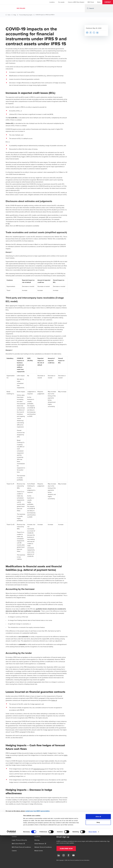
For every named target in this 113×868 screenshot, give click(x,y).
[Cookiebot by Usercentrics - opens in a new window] (11, 865)
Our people (61, 2)
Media (99, 2)
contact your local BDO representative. (38, 811)
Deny (98, 855)
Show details (93, 865)
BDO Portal (91, 2)
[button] (108, 2)
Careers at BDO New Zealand (76, 2)
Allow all (98, 849)
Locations (52, 2)
